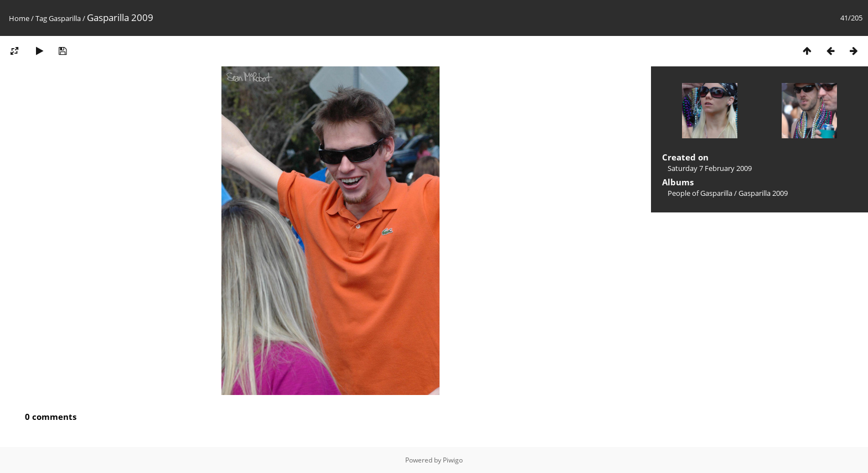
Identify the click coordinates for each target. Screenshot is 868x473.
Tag (41, 18)
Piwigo (453, 460)
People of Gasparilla (700, 193)
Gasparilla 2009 (763, 193)
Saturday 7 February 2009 (710, 168)
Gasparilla (65, 18)
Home (19, 18)
